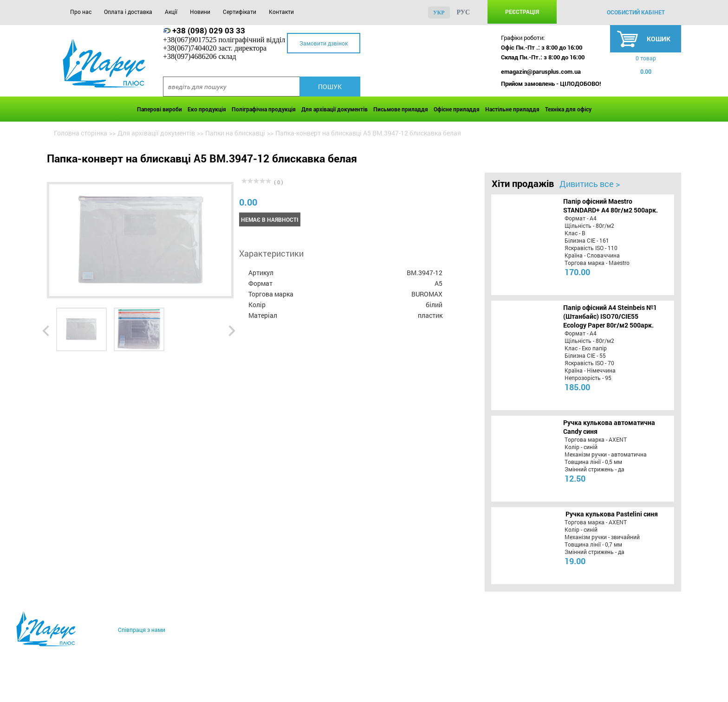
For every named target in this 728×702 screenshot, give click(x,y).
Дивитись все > (590, 184)
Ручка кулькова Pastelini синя (612, 514)
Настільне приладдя (512, 109)
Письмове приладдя (401, 109)
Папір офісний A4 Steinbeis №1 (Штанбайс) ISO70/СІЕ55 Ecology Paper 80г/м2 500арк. (610, 316)
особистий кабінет (636, 12)
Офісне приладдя (457, 109)
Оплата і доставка (128, 12)
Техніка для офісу (568, 109)
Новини (200, 12)
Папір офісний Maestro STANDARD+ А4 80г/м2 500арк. (611, 206)
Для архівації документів (335, 109)
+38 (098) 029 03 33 (209, 30)
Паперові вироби (159, 109)
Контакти (281, 12)
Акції (171, 12)
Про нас (81, 12)
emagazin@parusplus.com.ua (541, 71)
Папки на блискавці (235, 133)
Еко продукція (207, 109)
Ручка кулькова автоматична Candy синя (609, 427)
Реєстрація (522, 12)
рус (464, 12)
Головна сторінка (81, 133)
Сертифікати (240, 12)
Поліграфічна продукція (264, 109)
